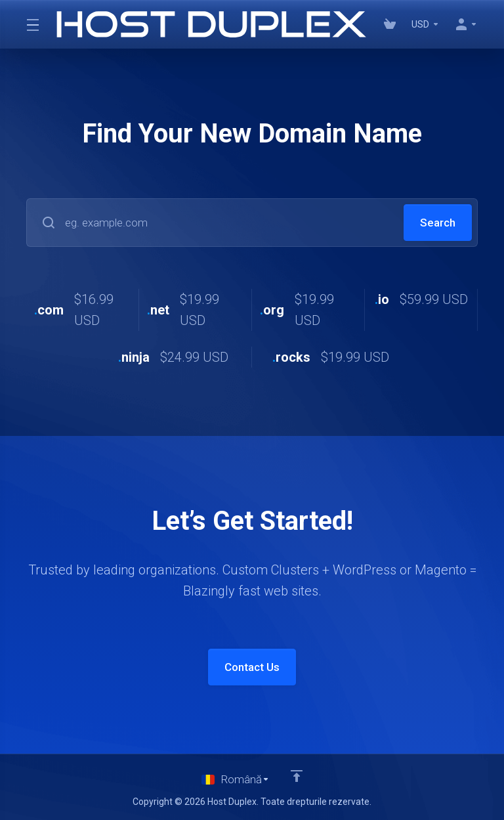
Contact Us (252, 667)
